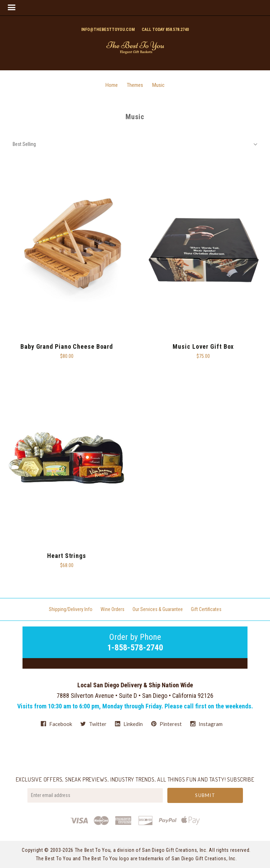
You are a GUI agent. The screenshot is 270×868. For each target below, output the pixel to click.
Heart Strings (67, 556)
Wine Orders (112, 609)
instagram (206, 724)
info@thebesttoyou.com (108, 30)
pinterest (166, 724)
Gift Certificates (206, 609)
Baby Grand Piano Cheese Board (67, 346)
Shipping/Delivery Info (71, 609)
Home (112, 85)
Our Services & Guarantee (158, 609)
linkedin (129, 724)
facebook (56, 724)
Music (158, 85)
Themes (135, 85)
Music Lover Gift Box (203, 346)
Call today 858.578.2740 (165, 30)
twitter (94, 724)
